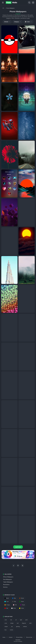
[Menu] (3, 3)
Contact (11, 637)
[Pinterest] (18, 566)
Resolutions (6, 585)
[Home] (3, 8)
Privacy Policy (19, 637)
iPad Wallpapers (8, 579)
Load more (18, 547)
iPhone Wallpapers (8, 577)
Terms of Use (29, 637)
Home (4, 637)
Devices (5, 587)
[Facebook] (14, 566)
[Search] (29, 3)
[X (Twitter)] (22, 566)
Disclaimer (18, 640)
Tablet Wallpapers (8, 582)
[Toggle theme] (33, 3)
